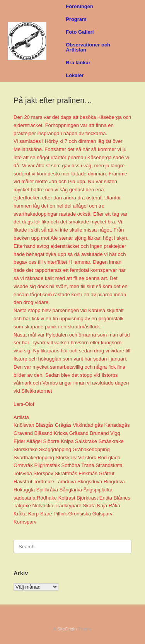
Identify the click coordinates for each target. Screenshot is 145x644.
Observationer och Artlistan (88, 47)
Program (76, 19)
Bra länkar (78, 63)
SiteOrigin (67, 629)
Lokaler (75, 75)
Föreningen (79, 6)
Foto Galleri (80, 32)
